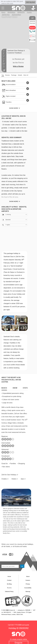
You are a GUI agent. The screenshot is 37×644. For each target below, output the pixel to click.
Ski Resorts (21, 13)
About (28, 576)
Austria (29, 13)
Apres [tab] (26, 504)
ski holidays (29, 544)
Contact (9, 580)
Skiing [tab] (16, 504)
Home (3, 13)
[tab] (4, 387)
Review (7, 75)
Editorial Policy (9, 591)
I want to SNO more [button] (7, 3)
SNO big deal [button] (30, 2)
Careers (28, 580)
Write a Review (18, 66)
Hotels (14, 479)
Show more (14, 201)
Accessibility (28, 588)
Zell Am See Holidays (9, 475)
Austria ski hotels (21, 546)
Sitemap (28, 591)
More (26, 75)
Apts (22, 479)
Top (3, 75)
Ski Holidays (11, 13)
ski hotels (7, 546)
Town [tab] (6, 504)
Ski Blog (9, 584)
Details (20, 75)
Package (14, 75)
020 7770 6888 (16, 625)
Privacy (28, 584)
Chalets (4, 479)
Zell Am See (6, 15)
